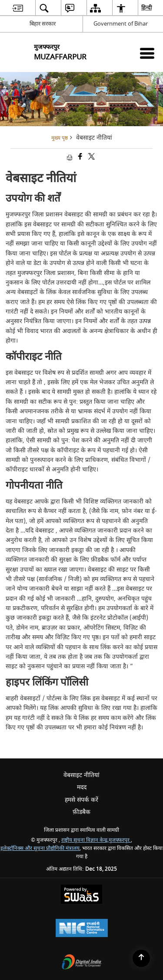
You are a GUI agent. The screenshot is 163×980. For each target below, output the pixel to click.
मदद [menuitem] (82, 787)
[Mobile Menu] (147, 53)
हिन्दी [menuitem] (147, 8)
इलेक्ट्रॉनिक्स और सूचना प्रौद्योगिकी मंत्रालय (40, 848)
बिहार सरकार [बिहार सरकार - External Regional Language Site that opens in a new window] (43, 24)
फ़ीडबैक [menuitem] (81, 812)
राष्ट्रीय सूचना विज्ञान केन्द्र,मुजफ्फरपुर (96, 840)
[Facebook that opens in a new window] (80, 158)
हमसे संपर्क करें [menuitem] (81, 800)
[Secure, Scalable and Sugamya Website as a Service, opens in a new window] (81, 895)
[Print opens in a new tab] (69, 158)
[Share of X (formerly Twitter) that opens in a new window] (91, 158)
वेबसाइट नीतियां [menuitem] (81, 775)
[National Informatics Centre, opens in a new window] (82, 929)
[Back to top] (141, 958)
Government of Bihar (121, 24)
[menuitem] (18, 8)
